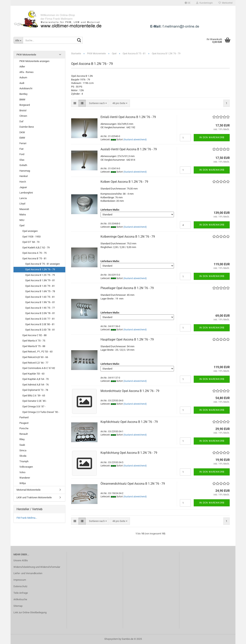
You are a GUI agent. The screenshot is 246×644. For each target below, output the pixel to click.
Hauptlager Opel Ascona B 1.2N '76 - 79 (127, 339)
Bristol (23, 110)
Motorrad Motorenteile (29, 490)
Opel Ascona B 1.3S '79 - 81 (40, 286)
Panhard (24, 417)
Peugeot (24, 423)
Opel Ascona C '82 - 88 (34, 335)
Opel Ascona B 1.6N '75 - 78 (40, 291)
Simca (23, 450)
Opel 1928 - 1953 (31, 237)
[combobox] (98, 103)
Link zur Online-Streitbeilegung (30, 612)
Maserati (24, 209)
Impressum (20, 580)
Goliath (23, 165)
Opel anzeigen (30, 231)
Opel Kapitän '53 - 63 (33, 374)
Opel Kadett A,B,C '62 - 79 (36, 248)
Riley (22, 439)
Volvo (22, 472)
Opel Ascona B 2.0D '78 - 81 (40, 330)
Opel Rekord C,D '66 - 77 (35, 363)
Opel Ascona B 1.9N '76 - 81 (40, 302)
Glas (22, 160)
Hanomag (25, 171)
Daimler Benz (27, 127)
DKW (22, 132)
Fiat (21, 149)
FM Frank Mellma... (27, 518)
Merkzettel (226, 3)
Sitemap (18, 606)
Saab (22, 445)
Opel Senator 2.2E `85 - (35, 401)
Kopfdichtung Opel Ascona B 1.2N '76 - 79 (129, 453)
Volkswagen (26, 467)
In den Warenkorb (212, 137)
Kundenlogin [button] (204, 3)
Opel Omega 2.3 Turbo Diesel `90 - (41, 412)
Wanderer (25, 478)
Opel (22, 225)
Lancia (23, 198)
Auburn (23, 77)
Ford (22, 154)
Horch (23, 182)
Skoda (23, 456)
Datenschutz (20, 586)
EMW (22, 138)
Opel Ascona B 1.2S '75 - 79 (40, 275)
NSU (22, 220)
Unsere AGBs (21, 560)
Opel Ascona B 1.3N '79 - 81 (40, 280)
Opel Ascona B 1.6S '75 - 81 (40, 297)
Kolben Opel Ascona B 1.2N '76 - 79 (124, 182)
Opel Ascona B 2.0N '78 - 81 (40, 313)
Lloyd (22, 204)
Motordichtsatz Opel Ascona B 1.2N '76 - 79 (130, 391)
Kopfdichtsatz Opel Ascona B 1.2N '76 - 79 (129, 422)
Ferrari (23, 143)
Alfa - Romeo (26, 72)
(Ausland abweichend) (135, 140)
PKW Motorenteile (26, 55)
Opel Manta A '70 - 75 (34, 341)
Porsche (24, 428)
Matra (23, 215)
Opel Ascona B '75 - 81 (34, 258)
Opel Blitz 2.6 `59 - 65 (34, 396)
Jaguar (23, 187)
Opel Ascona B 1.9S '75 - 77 (40, 308)
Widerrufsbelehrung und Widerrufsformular (37, 567)
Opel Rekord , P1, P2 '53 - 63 (37, 352)
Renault (24, 434)
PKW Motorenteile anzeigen (34, 61)
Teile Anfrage (21, 593)
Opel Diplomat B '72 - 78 (35, 390)
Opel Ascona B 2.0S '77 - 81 (40, 319)
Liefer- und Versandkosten (28, 573)
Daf (21, 121)
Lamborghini (26, 193)
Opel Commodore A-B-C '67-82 (39, 368)
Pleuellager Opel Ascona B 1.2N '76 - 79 (127, 288)
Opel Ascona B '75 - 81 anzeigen (42, 264)
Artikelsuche (20, 599)
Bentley (23, 94)
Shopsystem (111, 639)
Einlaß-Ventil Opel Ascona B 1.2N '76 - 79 (128, 117)
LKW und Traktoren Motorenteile (34, 497)
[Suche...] (18, 40)
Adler (22, 67)
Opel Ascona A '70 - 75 (34, 253)
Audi (22, 83)
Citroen (23, 116)
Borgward (25, 105)
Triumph (24, 461)
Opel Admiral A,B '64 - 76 (35, 385)
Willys (23, 483)
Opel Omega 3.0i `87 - (34, 406)
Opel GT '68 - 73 (31, 242)
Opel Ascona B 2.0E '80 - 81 (40, 324)
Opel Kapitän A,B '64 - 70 (35, 379)
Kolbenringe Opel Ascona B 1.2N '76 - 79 (128, 237)
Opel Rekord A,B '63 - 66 (35, 357)
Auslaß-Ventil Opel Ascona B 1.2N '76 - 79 (129, 149)
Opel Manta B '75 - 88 (34, 346)
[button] (188, 3)
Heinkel (24, 176)
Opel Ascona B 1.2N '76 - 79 (40, 269)
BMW (22, 100)
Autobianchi (26, 88)
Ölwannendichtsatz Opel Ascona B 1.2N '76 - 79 (133, 484)
